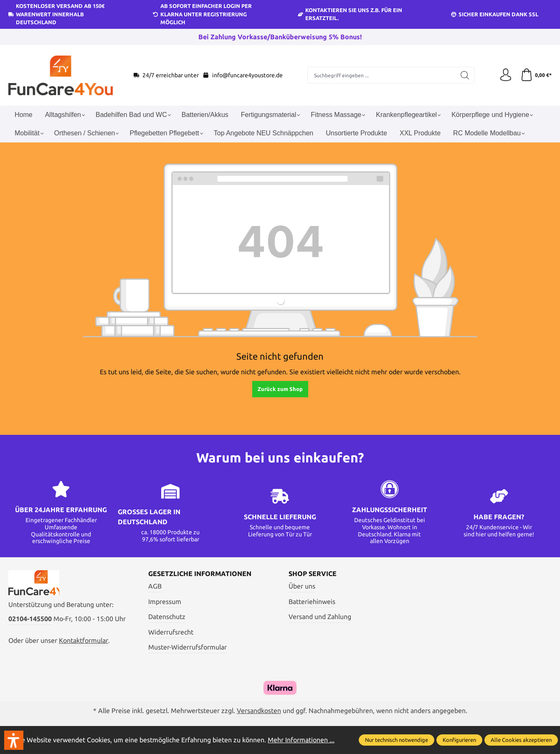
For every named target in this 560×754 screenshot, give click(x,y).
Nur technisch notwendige (397, 740)
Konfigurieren (459, 740)
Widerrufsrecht (171, 632)
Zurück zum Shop (280, 389)
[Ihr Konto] (506, 75)
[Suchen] (465, 75)
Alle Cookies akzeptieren (521, 740)
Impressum (165, 602)
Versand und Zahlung (320, 617)
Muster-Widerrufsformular (188, 647)
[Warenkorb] (536, 75)
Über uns (302, 586)
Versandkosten (259, 711)
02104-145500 (30, 619)
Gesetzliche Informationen (200, 574)
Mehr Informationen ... (301, 740)
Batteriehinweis (312, 602)
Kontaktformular (84, 640)
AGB (155, 586)
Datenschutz (167, 617)
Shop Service (313, 574)
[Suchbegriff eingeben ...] (382, 75)
